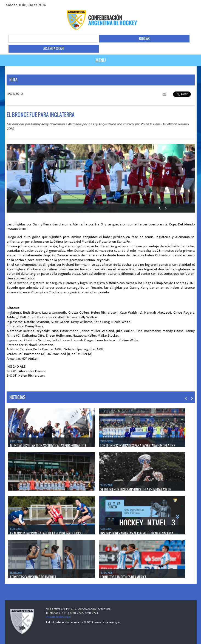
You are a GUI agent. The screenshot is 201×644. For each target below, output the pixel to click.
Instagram (196, 5)
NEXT (165, 208)
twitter (182, 5)
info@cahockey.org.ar (59, 617)
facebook (176, 5)
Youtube (189, 5)
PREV (160, 208)
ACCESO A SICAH (53, 48)
